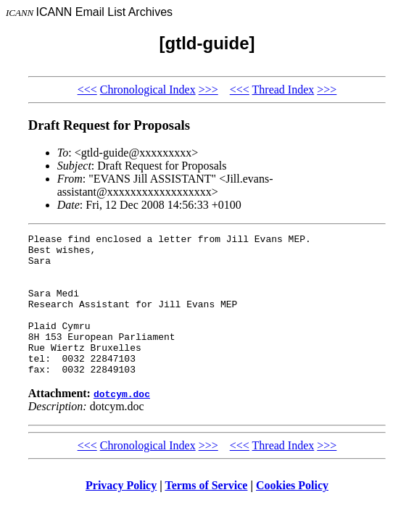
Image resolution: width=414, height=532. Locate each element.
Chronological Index (148, 90)
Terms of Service (206, 514)
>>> (208, 90)
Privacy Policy (121, 514)
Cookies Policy (292, 514)
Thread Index (283, 90)
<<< (87, 90)
